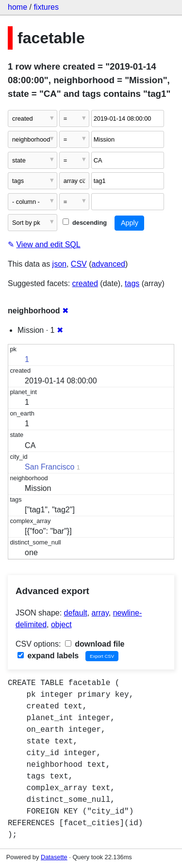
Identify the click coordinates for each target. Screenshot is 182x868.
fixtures (46, 7)
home (17, 7)
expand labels (48, 656)
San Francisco (50, 467)
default (76, 613)
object (61, 624)
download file (95, 644)
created (85, 283)
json (59, 264)
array (100, 613)
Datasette (54, 857)
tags (132, 283)
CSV (79, 264)
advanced (108, 264)
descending (85, 223)
